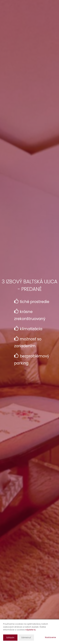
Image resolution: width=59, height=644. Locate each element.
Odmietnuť (26, 638)
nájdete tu (31, 630)
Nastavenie (50, 637)
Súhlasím (10, 638)
